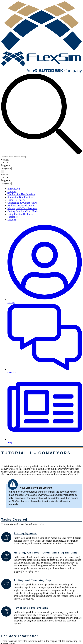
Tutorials (12, 191)
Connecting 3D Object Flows (22, 203)
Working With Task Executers (22, 208)
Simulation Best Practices (20, 197)
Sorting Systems (25, 534)
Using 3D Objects (16, 200)
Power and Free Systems (31, 608)
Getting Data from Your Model (23, 211)
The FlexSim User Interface (21, 194)
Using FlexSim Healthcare (21, 214)
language (6, 165)
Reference (13, 217)
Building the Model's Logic (21, 206)
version (5, 160)
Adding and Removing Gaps (33, 580)
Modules (12, 220)
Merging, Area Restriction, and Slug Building (45, 553)
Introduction (14, 189)
